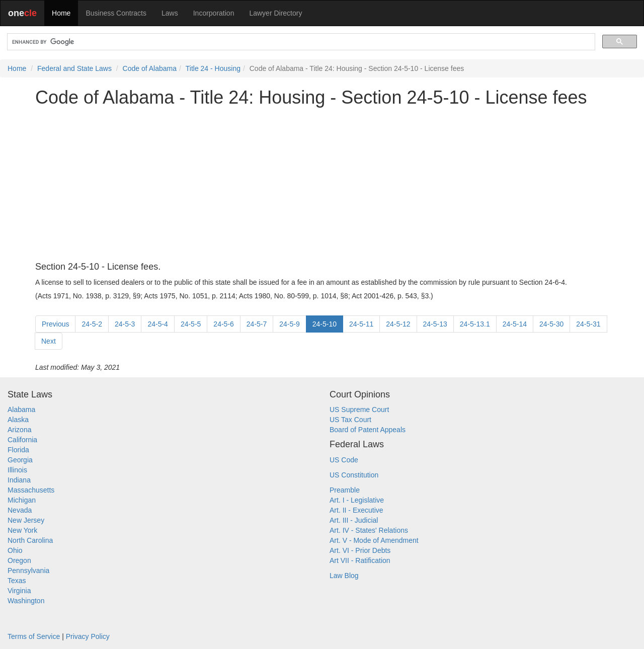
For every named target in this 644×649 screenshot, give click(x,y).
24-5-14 (515, 324)
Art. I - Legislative (357, 500)
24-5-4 (157, 324)
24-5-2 (92, 324)
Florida (18, 450)
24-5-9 (289, 324)
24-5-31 (588, 324)
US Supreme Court (359, 410)
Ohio (15, 550)
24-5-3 (125, 324)
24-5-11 (361, 324)
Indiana (19, 480)
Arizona (19, 430)
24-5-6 (223, 324)
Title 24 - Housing (213, 68)
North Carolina (30, 540)
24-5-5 (191, 324)
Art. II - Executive (356, 510)
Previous (55, 324)
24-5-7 (257, 324)
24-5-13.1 (475, 324)
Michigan (22, 500)
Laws (170, 13)
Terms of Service (34, 636)
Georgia (20, 460)
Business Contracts (116, 13)
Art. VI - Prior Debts (360, 550)
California (22, 440)
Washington (26, 601)
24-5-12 (398, 324)
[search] (300, 42)
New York (22, 530)
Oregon (19, 560)
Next (49, 341)
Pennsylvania (28, 571)
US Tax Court (350, 420)
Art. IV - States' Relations (369, 530)
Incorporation (214, 13)
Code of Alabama (150, 68)
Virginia (19, 591)
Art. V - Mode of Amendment (374, 540)
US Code (344, 460)
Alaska (18, 420)
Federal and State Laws (74, 68)
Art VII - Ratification (360, 560)
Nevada (20, 510)
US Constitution (354, 475)
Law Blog (344, 576)
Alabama (21, 410)
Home (61, 13)
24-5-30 (551, 324)
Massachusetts (31, 490)
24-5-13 (435, 324)
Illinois (17, 470)
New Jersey (26, 520)
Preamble (345, 490)
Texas (17, 581)
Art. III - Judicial (354, 520)
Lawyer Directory (275, 13)
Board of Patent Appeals (368, 430)
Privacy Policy (88, 636)
